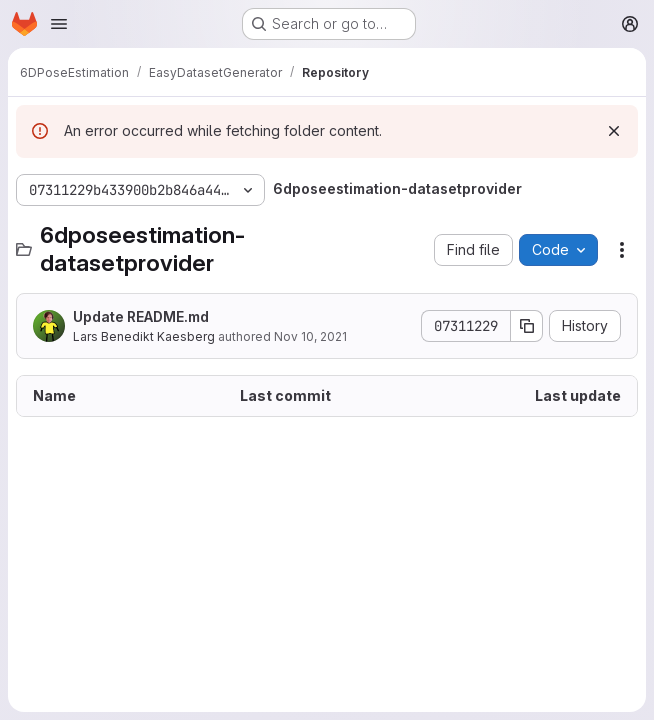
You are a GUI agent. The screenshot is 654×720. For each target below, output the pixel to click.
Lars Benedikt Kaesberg (144, 336)
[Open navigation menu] (59, 24)
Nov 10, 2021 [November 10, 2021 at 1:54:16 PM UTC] (310, 336)
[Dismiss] (614, 131)
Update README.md (141, 316)
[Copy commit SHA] (527, 326)
